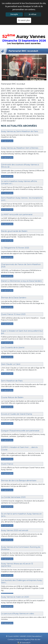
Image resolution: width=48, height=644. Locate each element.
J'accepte (14, 14)
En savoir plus (24, 20)
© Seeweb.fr (24, 643)
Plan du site (36, 639)
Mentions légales (23, 639)
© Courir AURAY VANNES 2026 (18, 636)
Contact (11, 639)
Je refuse (33, 14)
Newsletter (37, 636)
